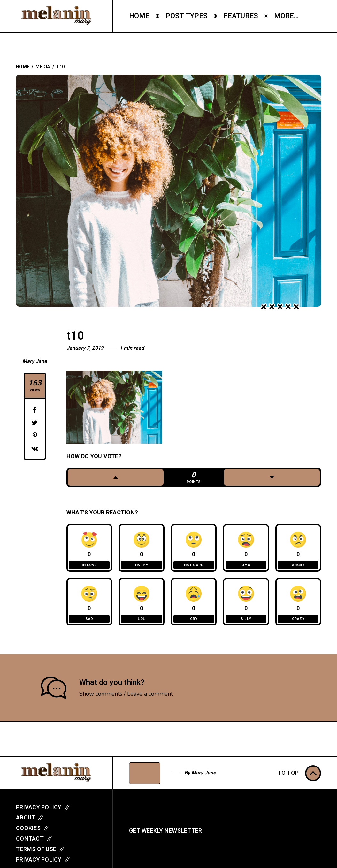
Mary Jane (35, 361)
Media (43, 67)
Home (23, 67)
